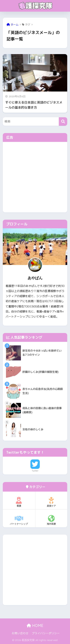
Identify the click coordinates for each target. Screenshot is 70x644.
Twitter (35, 471)
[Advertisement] (35, 177)
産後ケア (51, 502)
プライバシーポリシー (46, 633)
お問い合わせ (20, 633)
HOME (35, 625)
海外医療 (51, 520)
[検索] (63, 121)
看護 (19, 502)
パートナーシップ (19, 520)
